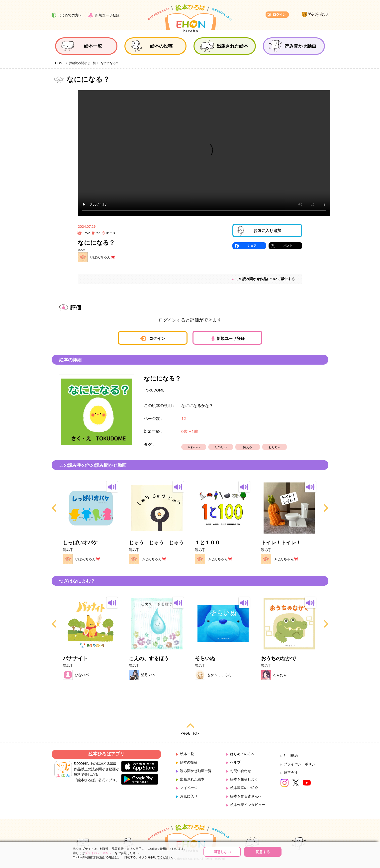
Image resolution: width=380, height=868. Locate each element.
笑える (248, 447)
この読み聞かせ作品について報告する (265, 279)
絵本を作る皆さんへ (246, 796)
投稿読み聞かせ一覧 (83, 63)
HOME (60, 63)
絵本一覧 (187, 754)
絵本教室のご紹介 (244, 788)
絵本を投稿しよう (244, 779)
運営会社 (291, 772)
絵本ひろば (190, 18)
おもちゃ (275, 447)
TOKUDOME (154, 390)
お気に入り (189, 796)
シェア (252, 246)
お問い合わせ (241, 771)
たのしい (221, 447)
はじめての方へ (242, 754)
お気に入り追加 (267, 230)
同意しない (222, 852)
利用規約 (291, 755)
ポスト (288, 246)
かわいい (194, 447)
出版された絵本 (192, 779)
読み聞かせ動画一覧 (196, 771)
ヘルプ (235, 762)
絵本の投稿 (189, 762)
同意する (263, 852)
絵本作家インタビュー (248, 805)
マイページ (189, 788)
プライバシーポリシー (301, 764)
